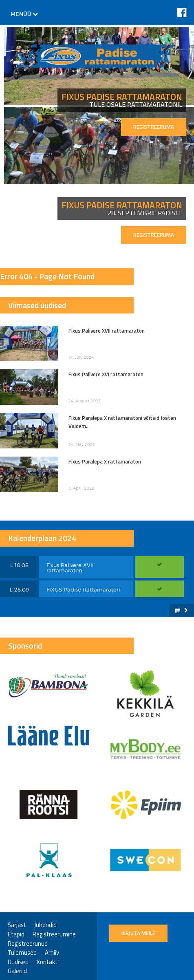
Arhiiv (52, 953)
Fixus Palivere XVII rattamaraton (70, 568)
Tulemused (22, 953)
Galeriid (17, 971)
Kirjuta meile (138, 933)
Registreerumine (54, 935)
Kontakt (47, 962)
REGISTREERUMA (154, 127)
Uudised (18, 962)
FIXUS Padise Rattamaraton (83, 589)
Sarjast (17, 925)
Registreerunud (28, 944)
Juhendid (45, 925)
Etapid (16, 935)
